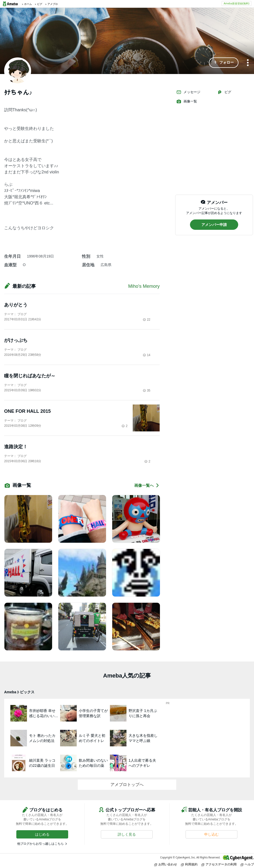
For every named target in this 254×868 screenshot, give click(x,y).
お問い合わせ (166, 864)
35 (147, 391)
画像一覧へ (147, 485)
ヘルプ (247, 864)
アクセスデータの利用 (219, 864)
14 (147, 355)
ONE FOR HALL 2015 (27, 411)
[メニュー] (248, 63)
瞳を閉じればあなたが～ (30, 376)
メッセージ (188, 92)
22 (147, 320)
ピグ (224, 92)
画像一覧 (187, 101)
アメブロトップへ (127, 785)
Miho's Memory (144, 286)
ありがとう (16, 305)
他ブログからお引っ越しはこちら (40, 844)
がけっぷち (16, 340)
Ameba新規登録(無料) (237, 3)
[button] (224, 63)
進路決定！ (16, 447)
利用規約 (189, 864)
